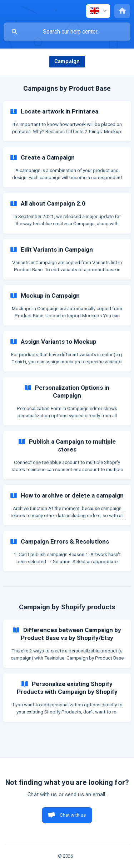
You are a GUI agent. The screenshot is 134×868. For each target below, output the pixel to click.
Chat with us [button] (73, 815)
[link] (67, 121)
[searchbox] (67, 32)
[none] (98, 11)
